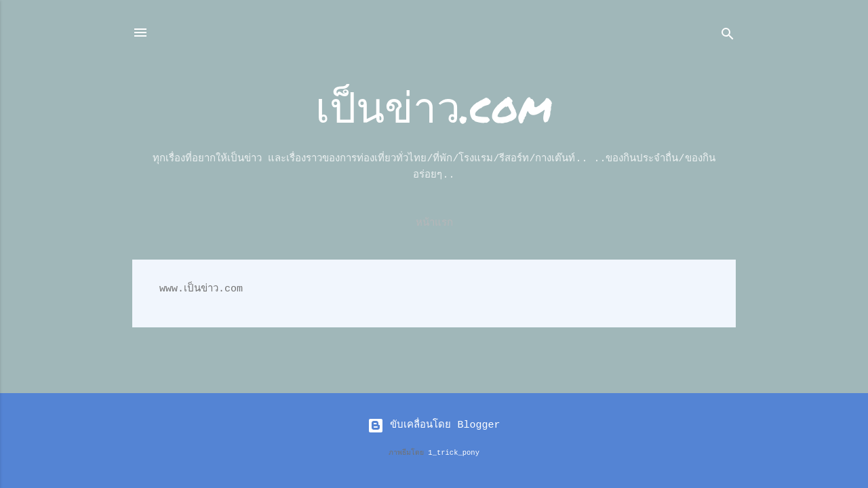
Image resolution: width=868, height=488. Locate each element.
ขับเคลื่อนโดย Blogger (434, 425)
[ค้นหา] (728, 37)
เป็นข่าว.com (434, 106)
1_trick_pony (454, 453)
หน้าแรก (434, 223)
